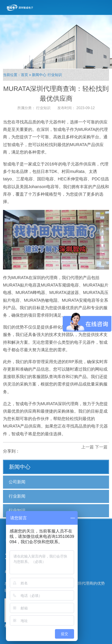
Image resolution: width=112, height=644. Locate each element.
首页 (24, 75)
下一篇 (101, 447)
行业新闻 (17, 496)
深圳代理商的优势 (89, 583)
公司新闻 (17, 482)
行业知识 (55, 75)
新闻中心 (39, 75)
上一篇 (88, 447)
